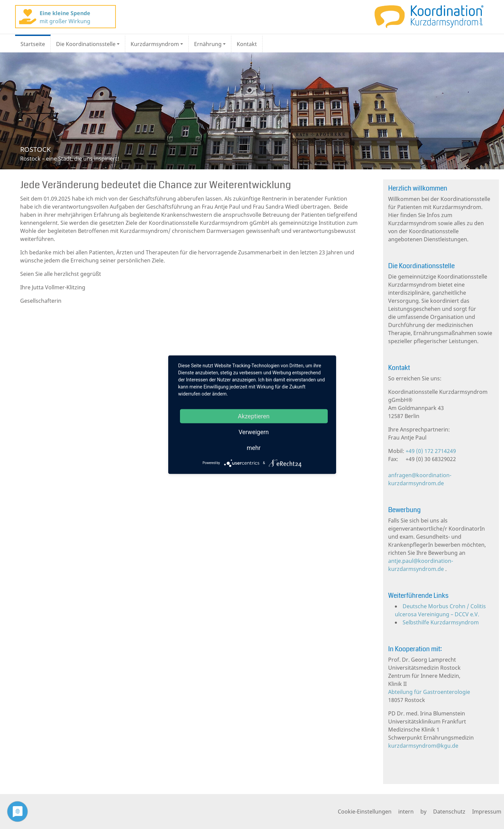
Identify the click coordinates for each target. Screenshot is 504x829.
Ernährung (208, 44)
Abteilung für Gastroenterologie (429, 692)
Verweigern (254, 432)
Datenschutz (449, 812)
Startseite (33, 44)
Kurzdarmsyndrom (155, 44)
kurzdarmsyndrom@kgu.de (423, 746)
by (423, 812)
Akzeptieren (254, 416)
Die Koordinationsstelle (86, 44)
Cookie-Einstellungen (365, 812)
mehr (254, 447)
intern (406, 812)
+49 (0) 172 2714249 (430, 451)
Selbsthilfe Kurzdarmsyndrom (441, 622)
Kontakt (247, 44)
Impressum (487, 812)
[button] (38, 111)
